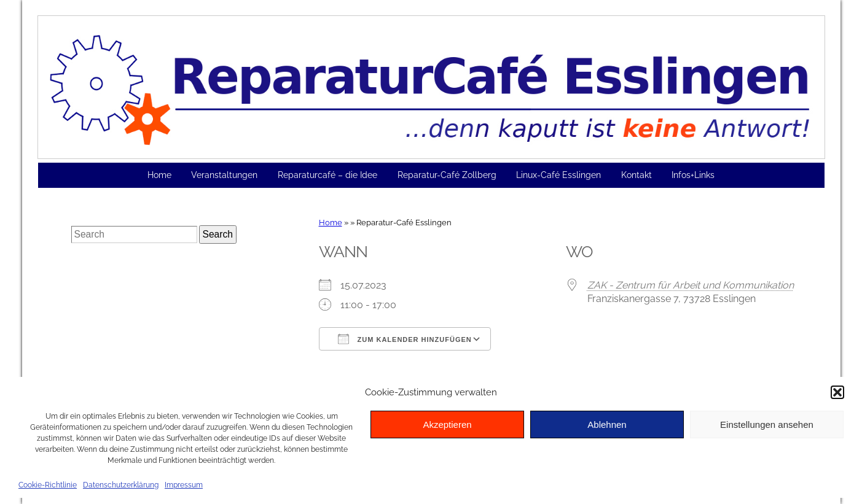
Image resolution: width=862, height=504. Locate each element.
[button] (837, 392)
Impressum (184, 485)
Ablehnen (607, 425)
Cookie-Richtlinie (48, 485)
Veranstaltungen (224, 175)
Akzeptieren (447, 425)
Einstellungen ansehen (767, 425)
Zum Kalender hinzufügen (405, 339)
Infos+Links (693, 175)
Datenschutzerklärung (121, 485)
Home (159, 175)
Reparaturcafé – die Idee (327, 175)
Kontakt (637, 175)
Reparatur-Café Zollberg (447, 175)
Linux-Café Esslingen (558, 175)
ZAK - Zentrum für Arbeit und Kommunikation (691, 285)
